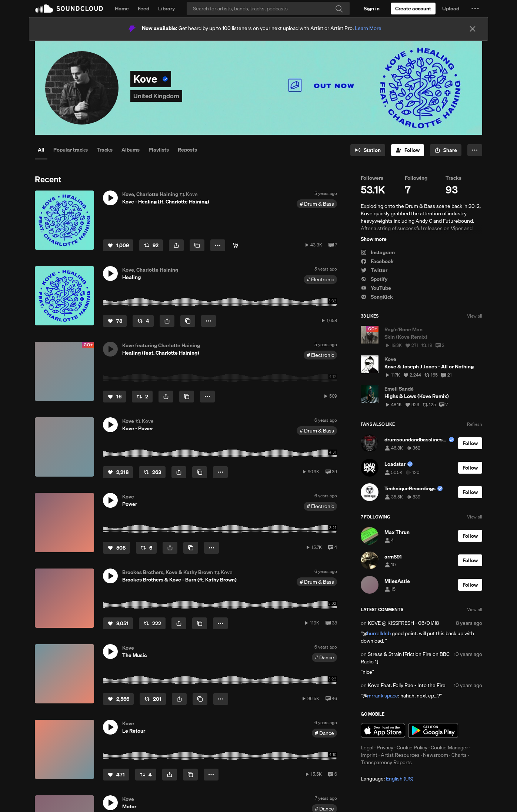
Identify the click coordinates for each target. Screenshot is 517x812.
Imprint (369, 755)
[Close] (473, 29)
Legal (367, 748)
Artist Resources (400, 755)
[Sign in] (372, 9)
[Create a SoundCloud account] (413, 9)
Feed (144, 9)
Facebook (377, 261)
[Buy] (236, 245)
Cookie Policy (412, 748)
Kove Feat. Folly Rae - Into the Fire (407, 685)
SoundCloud (69, 9)
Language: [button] (387, 779)
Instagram (378, 252)
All (41, 150)
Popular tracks (71, 150)
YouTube (376, 288)
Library (166, 9)
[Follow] (408, 150)
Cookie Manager (449, 748)
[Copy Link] (197, 245)
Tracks (105, 150)
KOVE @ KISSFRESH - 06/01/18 (403, 623)
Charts (459, 755)
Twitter (374, 270)
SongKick (377, 297)
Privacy (385, 748)
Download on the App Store (383, 730)
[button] (475, 9)
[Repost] (151, 245)
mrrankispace (383, 696)
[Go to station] (368, 150)
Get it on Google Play (433, 730)
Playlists (159, 150)
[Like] (118, 245)
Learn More (368, 28)
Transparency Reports (386, 762)
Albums (131, 150)
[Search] (268, 9)
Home (122, 9)
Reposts (187, 150)
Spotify (374, 279)
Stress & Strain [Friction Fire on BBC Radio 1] (405, 658)
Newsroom (436, 755)
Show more (374, 239)
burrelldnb (379, 633)
